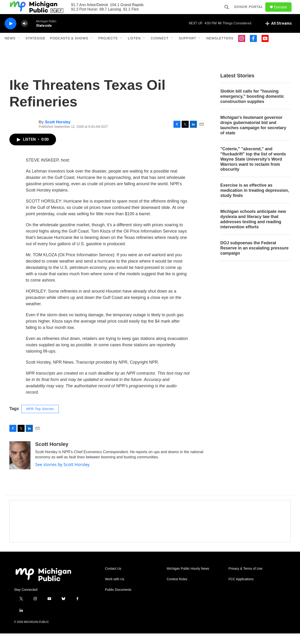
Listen (134, 49)
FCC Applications (241, 590)
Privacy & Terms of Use (246, 579)
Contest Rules (177, 590)
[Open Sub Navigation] (19, 49)
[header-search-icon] (229, 12)
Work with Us (115, 590)
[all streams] (279, 34)
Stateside (36, 49)
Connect (160, 49)
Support (187, 49)
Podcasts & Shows (69, 49)
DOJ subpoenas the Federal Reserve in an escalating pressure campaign (254, 259)
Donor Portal (251, 12)
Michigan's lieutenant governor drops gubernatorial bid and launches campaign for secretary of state (253, 136)
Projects (108, 49)
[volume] (25, 34)
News (10, 49)
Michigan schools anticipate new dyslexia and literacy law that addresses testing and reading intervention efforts (253, 230)
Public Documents (118, 600)
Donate (283, 12)
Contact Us (113, 579)
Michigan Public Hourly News (188, 579)
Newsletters (220, 49)
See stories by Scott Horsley (62, 475)
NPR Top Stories (40, 419)
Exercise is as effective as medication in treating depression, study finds (255, 201)
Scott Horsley (58, 133)
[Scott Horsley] (20, 466)
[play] (11, 34)
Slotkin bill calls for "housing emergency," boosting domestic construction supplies (252, 107)
